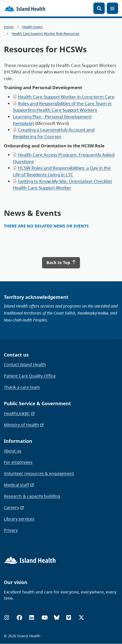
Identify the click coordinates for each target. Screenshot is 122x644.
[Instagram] (7, 618)
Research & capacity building (32, 496)
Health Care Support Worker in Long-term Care (66, 97)
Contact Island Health (25, 365)
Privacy (11, 530)
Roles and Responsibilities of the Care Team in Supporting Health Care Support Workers (62, 107)
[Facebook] (19, 618)
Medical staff (19, 485)
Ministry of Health (24, 425)
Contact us (16, 355)
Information (18, 441)
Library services (19, 519)
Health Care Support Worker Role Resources (45, 34)
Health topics (32, 27)
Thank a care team (22, 387)
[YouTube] (45, 618)
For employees (18, 462)
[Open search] (99, 8)
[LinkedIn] (31, 618)
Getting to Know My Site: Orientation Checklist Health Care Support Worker (62, 185)
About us (13, 451)
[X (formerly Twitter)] (81, 618)
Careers (14, 507)
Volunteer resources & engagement (39, 473)
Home (9, 27)
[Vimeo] (69, 618)
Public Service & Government (37, 403)
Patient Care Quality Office (30, 376)
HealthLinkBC (19, 413)
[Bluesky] (57, 618)
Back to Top (61, 262)
